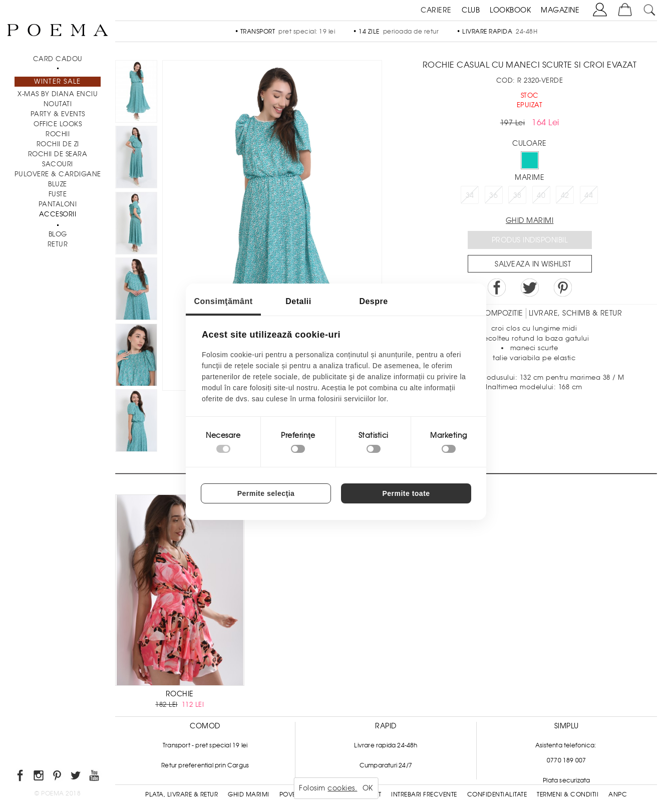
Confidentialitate (497, 794)
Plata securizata (566, 780)
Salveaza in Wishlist (533, 264)
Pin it (563, 288)
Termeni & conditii (568, 794)
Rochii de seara (58, 154)
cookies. (342, 788)
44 (589, 195)
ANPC (618, 794)
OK (368, 788)
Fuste (58, 194)
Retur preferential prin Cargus (205, 765)
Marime (530, 177)
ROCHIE (180, 694)
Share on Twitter (530, 288)
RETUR (58, 244)
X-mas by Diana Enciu (58, 94)
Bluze (58, 184)
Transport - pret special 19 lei (205, 745)
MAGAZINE (560, 10)
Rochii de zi (58, 144)
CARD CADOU (58, 59)
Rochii (58, 134)
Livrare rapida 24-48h (386, 745)
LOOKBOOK (510, 10)
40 (541, 195)
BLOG (58, 234)
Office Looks (58, 124)
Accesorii (58, 214)
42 (565, 195)
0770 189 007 (566, 760)
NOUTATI (58, 104)
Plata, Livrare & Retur (182, 794)
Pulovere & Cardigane (58, 174)
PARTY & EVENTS (58, 114)
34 (470, 195)
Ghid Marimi (249, 794)
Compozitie (501, 313)
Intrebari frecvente (424, 794)
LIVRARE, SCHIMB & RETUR (576, 313)
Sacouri (58, 164)
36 (493, 195)
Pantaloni (58, 204)
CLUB (471, 10)
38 (518, 195)
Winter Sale (57, 81)
